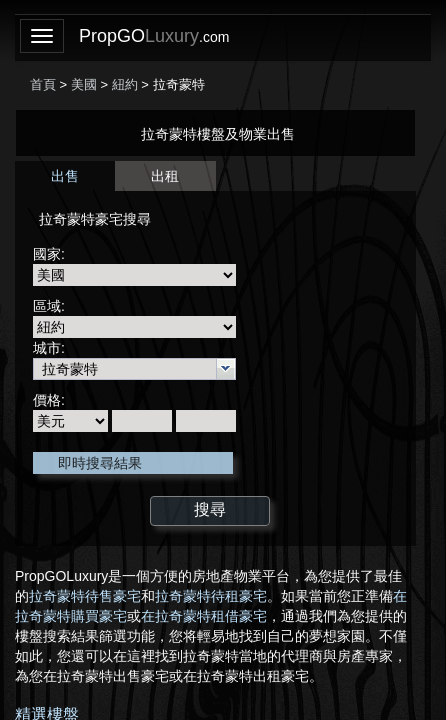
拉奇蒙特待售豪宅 (85, 596)
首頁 (43, 84)
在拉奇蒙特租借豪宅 (204, 616)
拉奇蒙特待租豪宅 (211, 596)
